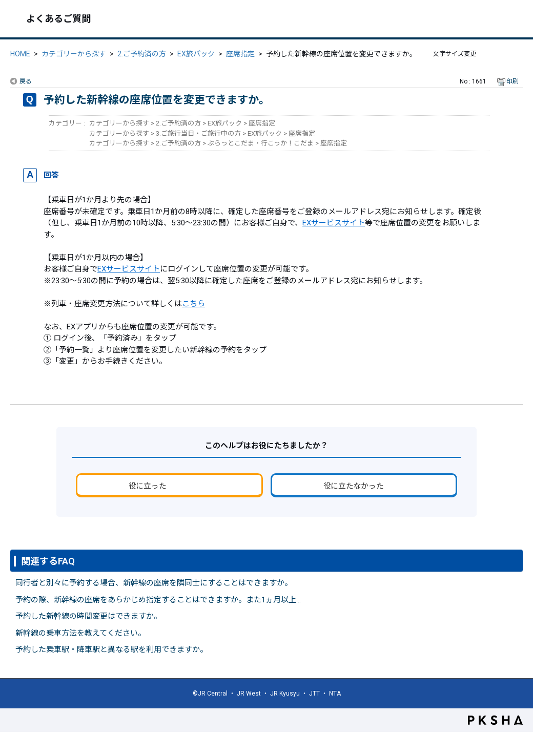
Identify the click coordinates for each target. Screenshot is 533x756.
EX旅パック (196, 54)
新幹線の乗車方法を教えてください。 (80, 633)
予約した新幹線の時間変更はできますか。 (88, 616)
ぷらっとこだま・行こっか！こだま (261, 143)
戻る (26, 81)
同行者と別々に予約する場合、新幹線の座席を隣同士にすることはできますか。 (154, 583)
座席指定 (240, 54)
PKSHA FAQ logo (495, 720)
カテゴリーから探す (74, 54)
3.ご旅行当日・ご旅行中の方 (198, 133)
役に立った (148, 486)
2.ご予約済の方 (142, 54)
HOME (20, 54)
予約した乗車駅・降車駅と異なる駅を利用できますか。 (111, 649)
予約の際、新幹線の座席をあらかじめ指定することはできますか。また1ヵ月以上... (158, 600)
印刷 (512, 81)
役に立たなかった (354, 486)
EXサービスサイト (334, 223)
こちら (193, 304)
